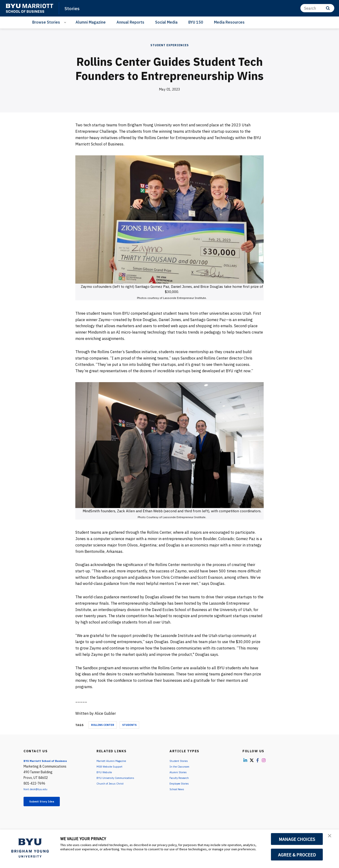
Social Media (166, 22)
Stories (74, 8)
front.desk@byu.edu (38, 789)
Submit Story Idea (48, 802)
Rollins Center (103, 725)
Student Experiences (170, 45)
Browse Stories (46, 22)
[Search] (317, 8)
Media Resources (229, 22)
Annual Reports (130, 22)
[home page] (29, 8)
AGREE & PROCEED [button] (297, 855)
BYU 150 (196, 22)
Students (129, 725)
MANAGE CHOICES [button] (297, 839)
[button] (331, 838)
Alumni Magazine (91, 22)
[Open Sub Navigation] (66, 22)
